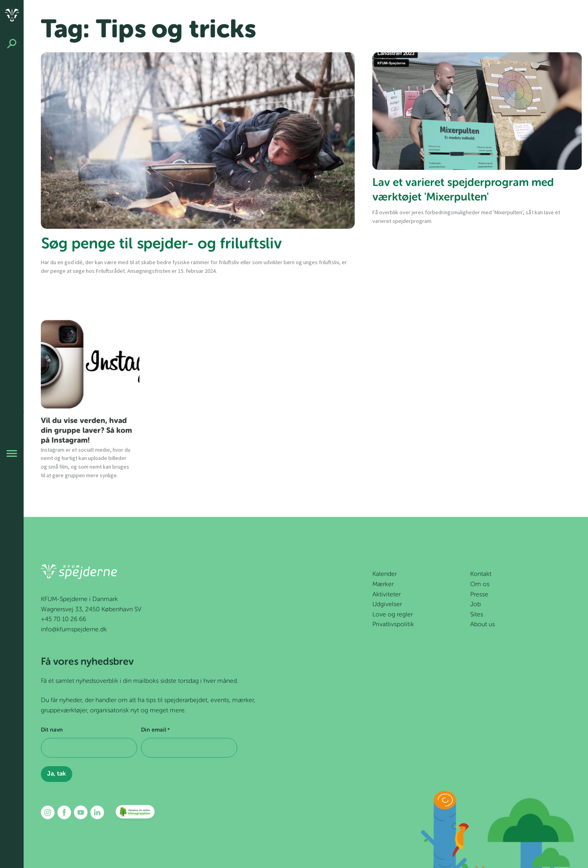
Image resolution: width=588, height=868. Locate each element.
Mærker (383, 585)
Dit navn (52, 730)
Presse (479, 595)
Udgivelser (387, 605)
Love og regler (393, 615)
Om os (480, 585)
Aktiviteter (387, 595)
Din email (155, 730)
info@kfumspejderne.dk (74, 630)
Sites (477, 615)
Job (475, 605)
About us (483, 625)
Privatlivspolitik (393, 625)
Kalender (385, 574)
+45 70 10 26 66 (63, 620)
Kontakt (481, 574)
